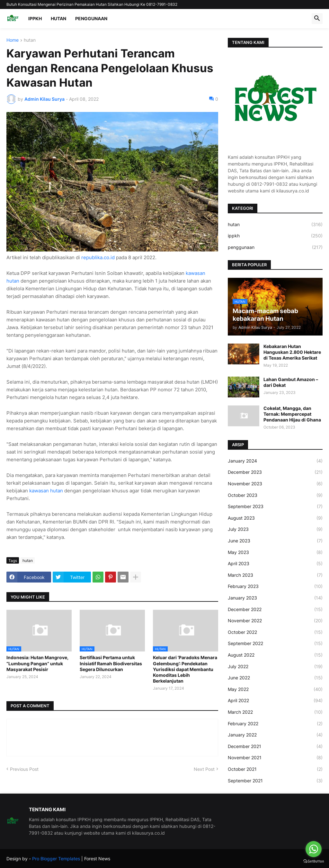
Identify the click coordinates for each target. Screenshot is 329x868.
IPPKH (35, 18)
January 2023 (275, 598)
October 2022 (275, 632)
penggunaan (275, 247)
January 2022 (275, 735)
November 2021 (275, 758)
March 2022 (275, 712)
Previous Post (24, 769)
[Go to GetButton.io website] (314, 861)
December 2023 (275, 472)
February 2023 (275, 586)
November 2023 (275, 484)
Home (13, 40)
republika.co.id (98, 257)
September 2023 (275, 506)
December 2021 (275, 746)
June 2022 (275, 678)
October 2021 (275, 769)
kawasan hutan (47, 491)
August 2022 (275, 655)
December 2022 (275, 609)
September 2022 (275, 643)
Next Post (204, 769)
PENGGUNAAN (91, 18)
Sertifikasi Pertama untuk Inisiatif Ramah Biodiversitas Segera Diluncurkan (111, 663)
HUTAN (58, 18)
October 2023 (275, 495)
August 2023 (275, 518)
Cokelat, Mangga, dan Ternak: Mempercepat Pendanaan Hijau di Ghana (292, 414)
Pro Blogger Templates (56, 859)
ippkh (275, 236)
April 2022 (275, 701)
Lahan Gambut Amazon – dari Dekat (291, 382)
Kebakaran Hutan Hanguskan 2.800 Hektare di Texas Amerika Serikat (292, 352)
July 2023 (275, 529)
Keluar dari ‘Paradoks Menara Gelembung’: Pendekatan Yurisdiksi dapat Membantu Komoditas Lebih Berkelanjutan (185, 669)
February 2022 (275, 724)
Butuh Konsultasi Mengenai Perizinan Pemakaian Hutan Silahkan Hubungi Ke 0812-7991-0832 (92, 4)
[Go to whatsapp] (314, 849)
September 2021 (275, 781)
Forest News (97, 859)
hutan (30, 40)
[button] (317, 19)
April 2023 (275, 564)
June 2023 (275, 541)
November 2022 (275, 621)
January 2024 (275, 461)
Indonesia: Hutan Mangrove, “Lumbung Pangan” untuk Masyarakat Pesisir (37, 663)
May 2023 (275, 552)
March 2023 (275, 575)
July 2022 (275, 667)
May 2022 (275, 689)
